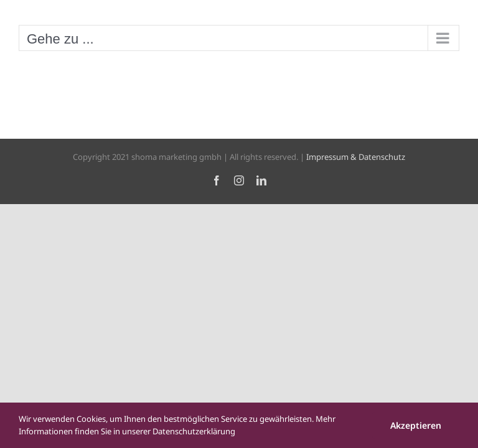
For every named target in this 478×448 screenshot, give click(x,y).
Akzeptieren (416, 425)
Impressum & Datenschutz (356, 157)
